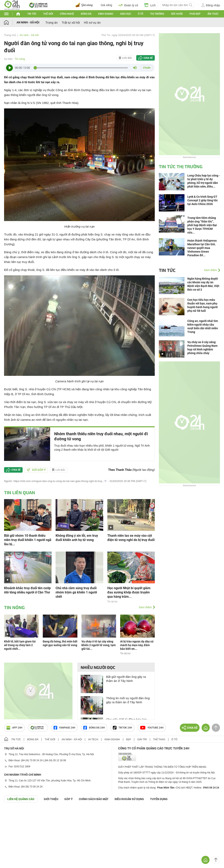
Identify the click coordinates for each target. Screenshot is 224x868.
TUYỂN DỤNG (159, 799)
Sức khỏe (177, 14)
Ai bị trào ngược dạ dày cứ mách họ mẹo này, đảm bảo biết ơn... (137, 645)
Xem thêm (145, 607)
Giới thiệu (51, 799)
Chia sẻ (148, 58)
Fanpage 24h (64, 728)
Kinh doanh (106, 14)
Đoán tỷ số (128, 5)
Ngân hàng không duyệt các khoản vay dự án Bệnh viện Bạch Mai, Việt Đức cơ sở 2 (203, 284)
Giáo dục (126, 14)
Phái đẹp (195, 14)
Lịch (150, 5)
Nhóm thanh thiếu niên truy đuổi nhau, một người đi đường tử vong (101, 436)
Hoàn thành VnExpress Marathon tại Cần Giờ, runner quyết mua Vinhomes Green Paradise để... (202, 248)
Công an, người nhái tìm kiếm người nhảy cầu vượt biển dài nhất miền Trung (203, 326)
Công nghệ (67, 14)
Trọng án (52, 22)
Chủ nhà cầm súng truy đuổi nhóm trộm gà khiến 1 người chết (76, 592)
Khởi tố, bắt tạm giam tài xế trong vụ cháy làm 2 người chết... (20, 645)
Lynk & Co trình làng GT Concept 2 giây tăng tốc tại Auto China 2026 (203, 200)
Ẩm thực (213, 14)
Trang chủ (10, 35)
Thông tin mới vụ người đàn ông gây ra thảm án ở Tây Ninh (128, 700)
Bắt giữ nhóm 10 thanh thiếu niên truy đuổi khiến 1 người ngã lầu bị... (28, 540)
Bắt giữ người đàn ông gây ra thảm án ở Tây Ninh (126, 679)
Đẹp (129, 739)
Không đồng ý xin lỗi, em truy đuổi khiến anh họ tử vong (77, 538)
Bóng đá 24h (94, 728)
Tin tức (32, 14)
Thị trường (157, 14)
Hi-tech (93, 739)
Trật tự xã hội (71, 22)
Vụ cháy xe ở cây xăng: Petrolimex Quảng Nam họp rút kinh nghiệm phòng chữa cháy (202, 348)
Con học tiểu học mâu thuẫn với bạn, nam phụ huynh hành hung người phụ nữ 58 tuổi (203, 305)
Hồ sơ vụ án (92, 22)
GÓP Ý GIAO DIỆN (12, 812)
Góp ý (69, 799)
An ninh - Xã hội (28, 22)
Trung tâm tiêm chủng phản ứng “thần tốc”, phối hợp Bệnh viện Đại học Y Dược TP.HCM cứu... (202, 225)
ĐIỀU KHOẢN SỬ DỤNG (129, 799)
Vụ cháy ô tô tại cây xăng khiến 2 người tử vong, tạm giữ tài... (99, 645)
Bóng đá (86, 14)
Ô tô (141, 14)
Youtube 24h (152, 728)
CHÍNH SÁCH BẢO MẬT (94, 799)
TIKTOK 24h (122, 728)
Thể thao (159, 739)
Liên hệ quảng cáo (21, 799)
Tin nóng (20, 59)
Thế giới (48, 14)
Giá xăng (107, 5)
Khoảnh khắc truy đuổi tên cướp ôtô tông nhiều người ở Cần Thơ (27, 590)
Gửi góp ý (36, 470)
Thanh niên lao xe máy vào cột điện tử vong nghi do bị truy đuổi (131, 538)
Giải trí (142, 739)
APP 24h (14, 728)
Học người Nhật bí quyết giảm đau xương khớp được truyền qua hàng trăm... (129, 592)
